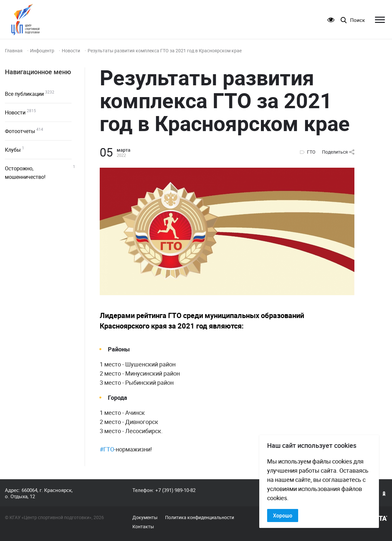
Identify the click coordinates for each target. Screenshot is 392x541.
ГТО (311, 152)
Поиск (358, 20)
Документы (145, 517)
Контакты (143, 527)
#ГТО (107, 449)
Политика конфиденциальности (200, 517)
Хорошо (283, 516)
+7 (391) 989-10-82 (175, 490)
